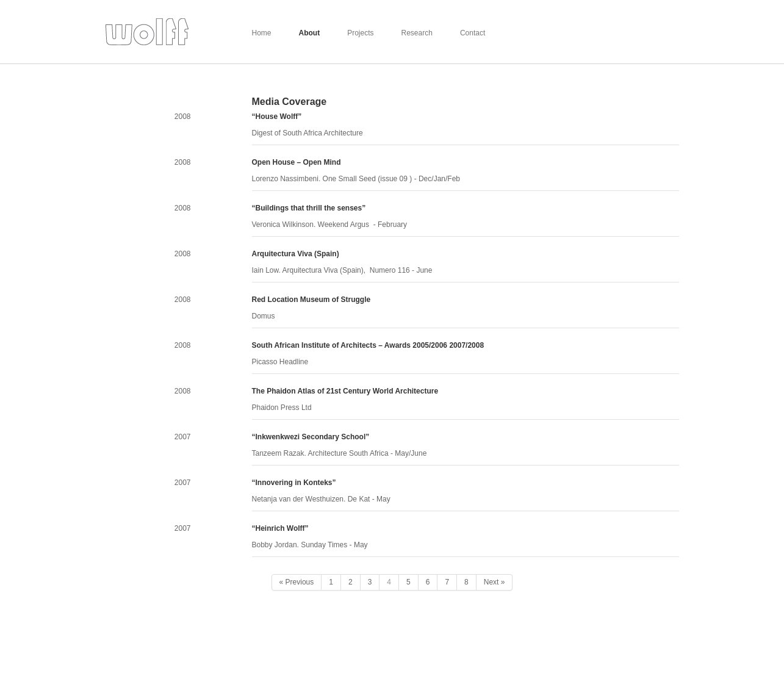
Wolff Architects (147, 32)
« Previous (297, 582)
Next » (494, 582)
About (310, 33)
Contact (473, 33)
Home (262, 33)
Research (417, 33)
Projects (360, 33)
